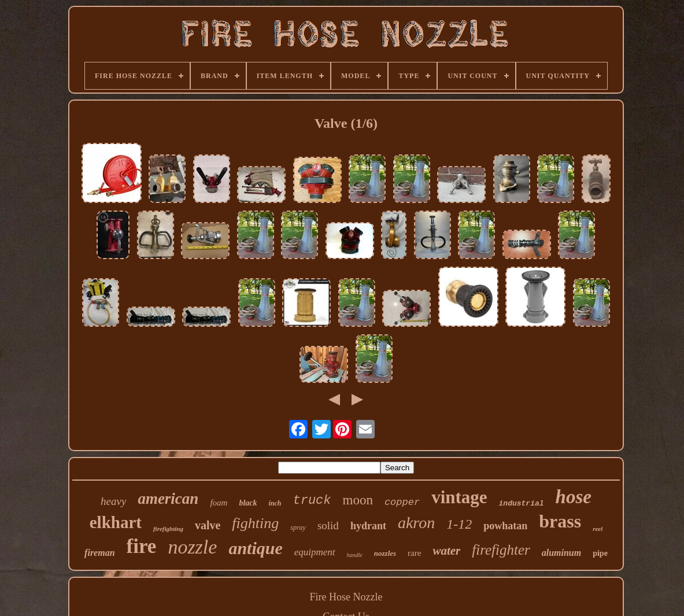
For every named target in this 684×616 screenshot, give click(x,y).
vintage (459, 497)
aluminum (561, 553)
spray (298, 528)
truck (312, 501)
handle (355, 555)
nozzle (192, 547)
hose (574, 497)
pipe (600, 553)
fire (142, 546)
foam (219, 503)
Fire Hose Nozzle (346, 597)
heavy (113, 501)
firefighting (168, 529)
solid (328, 525)
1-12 (459, 524)
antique (255, 548)
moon (358, 500)
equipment (315, 552)
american (168, 499)
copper (402, 502)
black (248, 503)
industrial (522, 504)
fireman (99, 553)
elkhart (116, 522)
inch (275, 503)
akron (416, 523)
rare (414, 553)
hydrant (368, 526)
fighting (255, 523)
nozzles (385, 553)
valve (208, 525)
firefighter (501, 550)
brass (560, 521)
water (446, 551)
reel (598, 529)
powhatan (505, 526)
